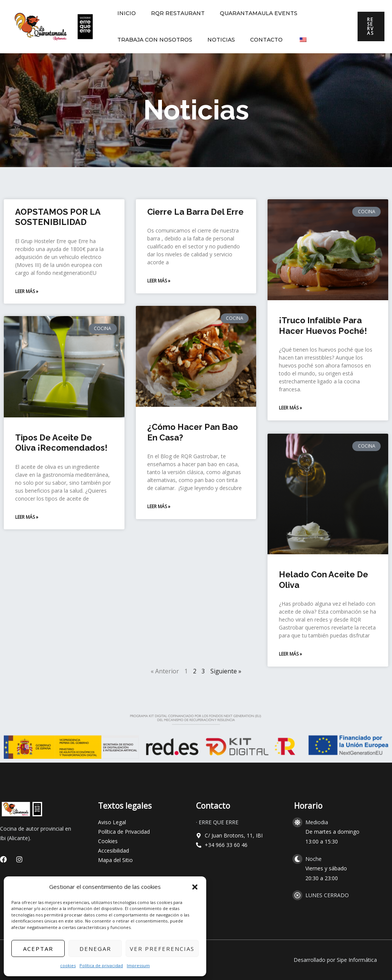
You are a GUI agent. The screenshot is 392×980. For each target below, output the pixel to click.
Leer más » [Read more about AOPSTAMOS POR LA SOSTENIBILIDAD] (27, 291)
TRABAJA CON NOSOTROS (152, 40)
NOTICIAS (214, 40)
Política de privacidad (101, 965)
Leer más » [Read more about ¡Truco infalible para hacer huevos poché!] (290, 408)
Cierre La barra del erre (195, 212)
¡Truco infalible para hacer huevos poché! (323, 326)
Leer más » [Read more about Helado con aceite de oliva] (290, 654)
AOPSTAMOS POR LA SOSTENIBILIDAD (58, 217)
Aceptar (38, 949)
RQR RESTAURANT (171, 13)
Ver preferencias (162, 949)
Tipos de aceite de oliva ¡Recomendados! (61, 443)
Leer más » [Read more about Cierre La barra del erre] (159, 281)
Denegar (95, 949)
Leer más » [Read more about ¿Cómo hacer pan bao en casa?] (159, 507)
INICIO (124, 13)
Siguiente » (226, 671)
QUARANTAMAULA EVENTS (247, 13)
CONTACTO (255, 40)
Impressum (138, 965)
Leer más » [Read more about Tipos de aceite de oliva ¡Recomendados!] (27, 518)
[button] (195, 887)
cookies (68, 965)
